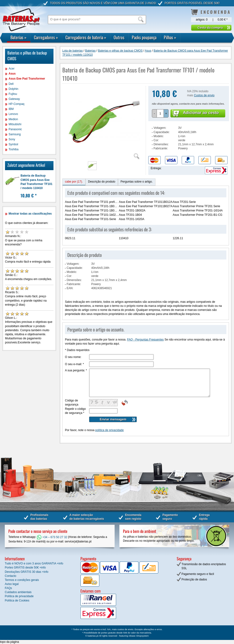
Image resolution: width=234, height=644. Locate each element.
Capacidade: (162, 132)
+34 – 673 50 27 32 (52, 537)
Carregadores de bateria (86, 37)
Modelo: (159, 136)
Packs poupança (144, 37)
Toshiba (13, 149)
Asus (12, 74)
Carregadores (46, 37)
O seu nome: (73, 357)
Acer (12, 69)
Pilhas (170, 37)
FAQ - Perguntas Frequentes (145, 340)
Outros (119, 37)
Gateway (14, 99)
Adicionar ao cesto (201, 113)
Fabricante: (161, 148)
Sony (12, 139)
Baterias (19, 37)
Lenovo (13, 114)
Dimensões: (161, 144)
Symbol (13, 144)
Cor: (156, 140)
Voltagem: (160, 128)
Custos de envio (204, 95)
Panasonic (15, 129)
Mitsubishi (15, 124)
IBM (11, 109)
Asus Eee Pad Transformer (27, 79)
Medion (13, 119)
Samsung (15, 134)
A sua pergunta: (76, 370)
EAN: (70, 288)
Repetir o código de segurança (75, 411)
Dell (11, 84)
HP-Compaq (16, 104)
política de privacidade (109, 430)
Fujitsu (13, 94)
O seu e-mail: (74, 364)
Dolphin (13, 89)
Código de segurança (72, 403)
